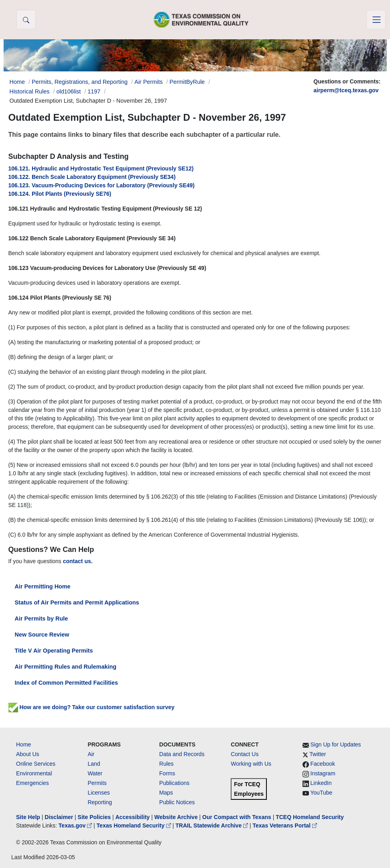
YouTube (321, 793)
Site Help (28, 817)
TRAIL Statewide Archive (212, 825)
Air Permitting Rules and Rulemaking (66, 667)
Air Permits (148, 82)
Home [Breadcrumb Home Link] (17, 82)
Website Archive (176, 817)
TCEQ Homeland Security (310, 817)
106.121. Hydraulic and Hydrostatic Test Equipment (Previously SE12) (101, 168)
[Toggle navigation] (376, 20)
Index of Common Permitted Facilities (66, 683)
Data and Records (182, 754)
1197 (94, 91)
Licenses (99, 793)
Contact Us (245, 754)
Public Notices (177, 802)
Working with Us (251, 764)
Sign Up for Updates (336, 744)
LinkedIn (321, 783)
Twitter (318, 754)
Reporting (100, 802)
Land (94, 764)
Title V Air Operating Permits (54, 651)
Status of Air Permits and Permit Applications (77, 602)
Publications (175, 783)
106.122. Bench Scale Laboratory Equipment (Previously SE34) (92, 177)
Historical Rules (30, 91)
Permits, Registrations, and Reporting (80, 82)
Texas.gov (76, 825)
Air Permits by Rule (42, 619)
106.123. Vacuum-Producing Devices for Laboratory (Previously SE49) (102, 185)
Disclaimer (59, 817)
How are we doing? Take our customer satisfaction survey (91, 707)
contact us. (78, 561)
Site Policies (94, 817)
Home (23, 744)
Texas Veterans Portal (285, 825)
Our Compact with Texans (237, 817)
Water (95, 773)
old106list (68, 91)
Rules (167, 764)
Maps (166, 793)
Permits (97, 783)
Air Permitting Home (43, 586)
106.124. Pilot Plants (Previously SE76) (60, 194)
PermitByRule (187, 82)
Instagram (323, 773)
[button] (26, 20)
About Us (28, 754)
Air (91, 754)
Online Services (36, 764)
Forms (167, 773)
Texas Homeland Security (135, 825)
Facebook (323, 764)
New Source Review (42, 635)
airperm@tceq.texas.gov (346, 90)
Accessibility (133, 817)
